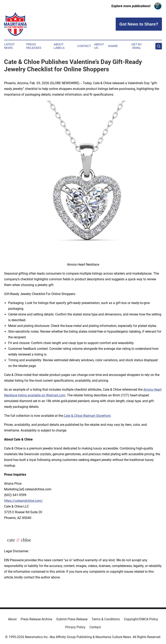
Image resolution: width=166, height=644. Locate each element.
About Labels (59, 46)
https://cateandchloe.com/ (23, 501)
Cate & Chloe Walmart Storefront (87, 416)
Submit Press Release (72, 619)
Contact (84, 46)
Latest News (9, 46)
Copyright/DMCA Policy (141, 619)
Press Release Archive (36, 619)
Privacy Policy (75, 627)
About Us (99, 46)
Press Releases (34, 46)
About (12, 619)
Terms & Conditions (106, 619)
